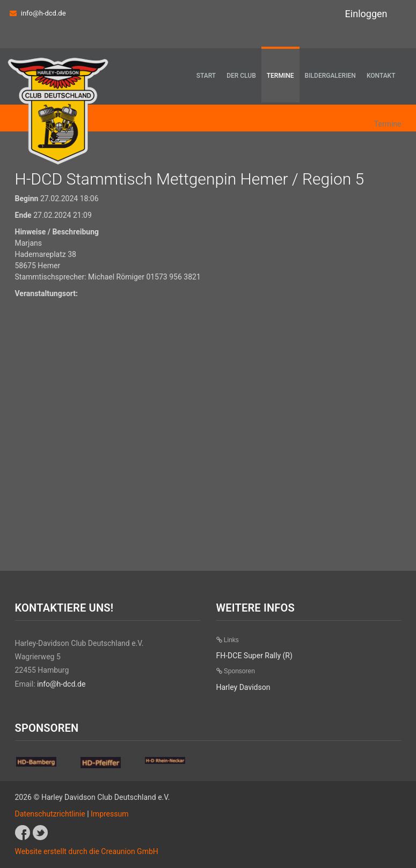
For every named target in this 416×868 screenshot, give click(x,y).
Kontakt (381, 76)
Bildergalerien (330, 76)
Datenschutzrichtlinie (50, 814)
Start (206, 76)
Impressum (110, 814)
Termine (280, 76)
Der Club (241, 76)
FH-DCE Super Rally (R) (254, 656)
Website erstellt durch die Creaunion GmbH (87, 851)
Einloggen (366, 14)
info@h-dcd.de (43, 13)
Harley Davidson (243, 687)
